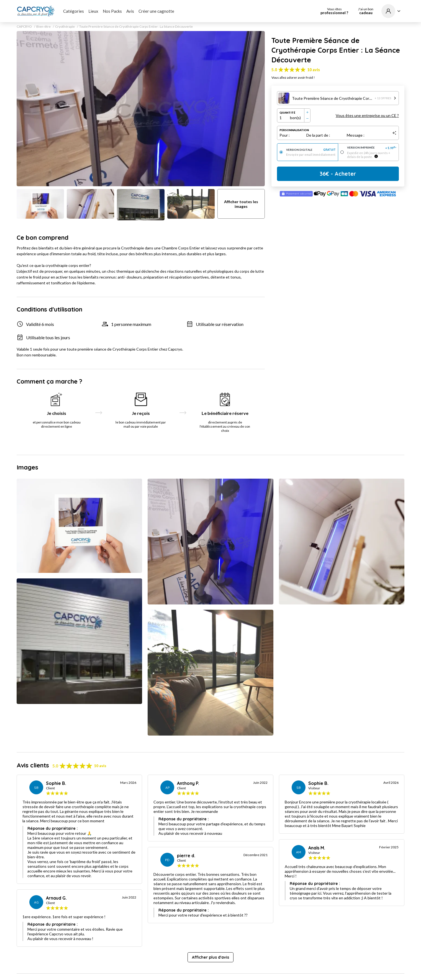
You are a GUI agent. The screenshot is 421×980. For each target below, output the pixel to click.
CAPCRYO (24, 27)
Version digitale (311, 150)
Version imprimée (372, 148)
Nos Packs (112, 11)
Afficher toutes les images (241, 204)
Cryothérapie (65, 27)
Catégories (74, 11)
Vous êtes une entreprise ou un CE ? (367, 115)
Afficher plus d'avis (210, 957)
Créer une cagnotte (156, 11)
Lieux (93, 11)
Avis (130, 11)
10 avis (314, 70)
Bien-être (43, 27)
